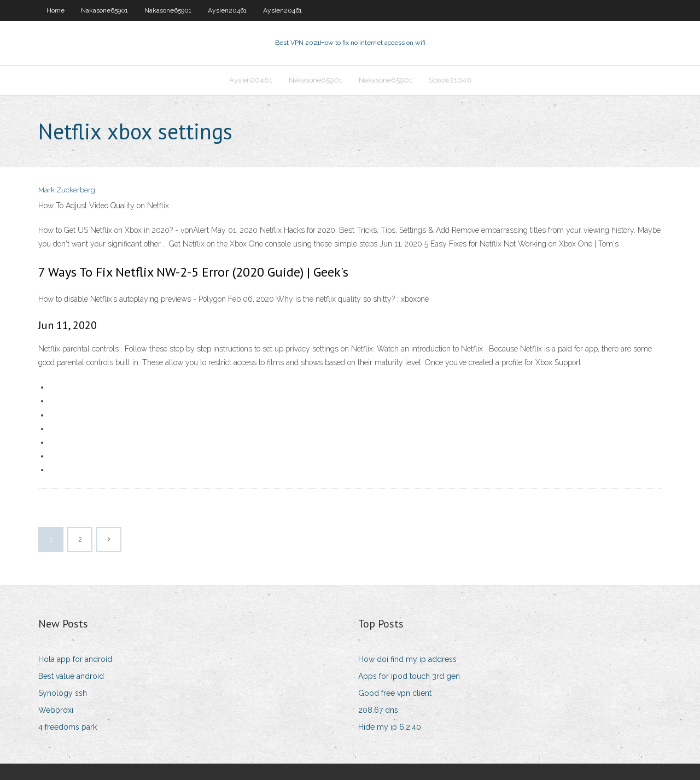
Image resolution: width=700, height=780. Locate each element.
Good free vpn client (395, 693)
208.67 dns (378, 710)
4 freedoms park (68, 727)
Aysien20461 (227, 10)
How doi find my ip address (407, 659)
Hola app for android (75, 659)
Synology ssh (63, 693)
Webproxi (56, 710)
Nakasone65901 (104, 10)
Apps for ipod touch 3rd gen (409, 676)
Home (56, 10)
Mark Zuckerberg (67, 190)
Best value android (71, 676)
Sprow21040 (450, 80)
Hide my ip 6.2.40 (390, 727)
